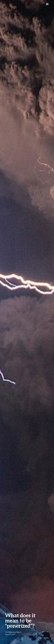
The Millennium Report (13, 632)
